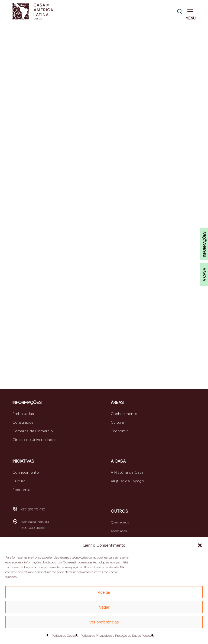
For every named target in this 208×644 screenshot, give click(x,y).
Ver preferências (104, 622)
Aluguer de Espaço (127, 481)
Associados (119, 531)
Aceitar (104, 592)
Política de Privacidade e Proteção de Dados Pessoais (117, 636)
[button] (200, 545)
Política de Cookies (65, 636)
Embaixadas (23, 414)
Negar (104, 607)
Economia (120, 431)
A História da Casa (127, 472)
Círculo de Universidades (34, 440)
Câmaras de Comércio (33, 431)
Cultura (117, 422)
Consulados (23, 422)
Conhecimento (124, 414)
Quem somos (120, 522)
